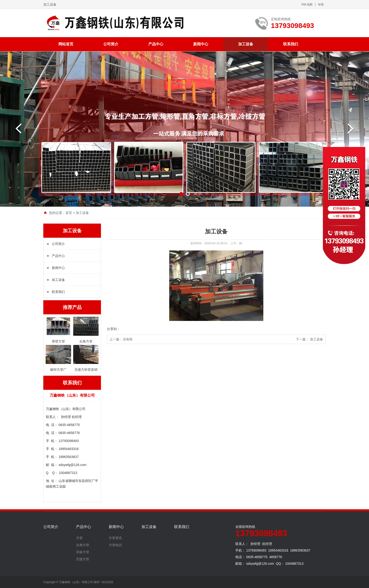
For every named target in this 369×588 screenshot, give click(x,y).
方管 (79, 538)
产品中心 (156, 44)
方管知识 (115, 545)
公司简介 (111, 44)
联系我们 (291, 44)
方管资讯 (115, 538)
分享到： (113, 329)
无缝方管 (83, 559)
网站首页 (66, 44)
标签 (321, 4)
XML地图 (307, 4)
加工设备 (246, 44)
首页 (69, 213)
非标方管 (83, 552)
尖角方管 (83, 545)
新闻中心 (201, 44)
